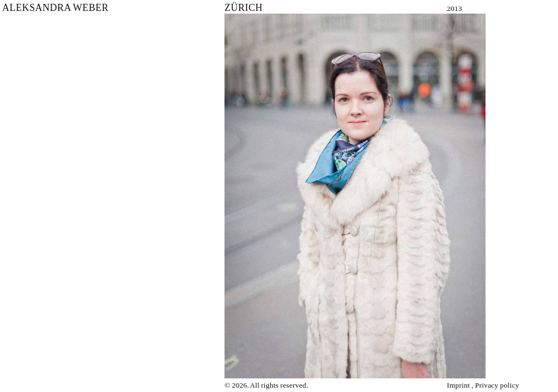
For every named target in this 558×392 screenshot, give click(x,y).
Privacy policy (497, 385)
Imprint (458, 385)
